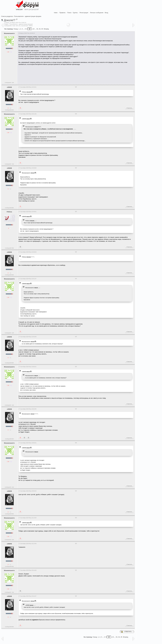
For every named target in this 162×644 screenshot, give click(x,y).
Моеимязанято (9, 33)
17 (25, 29)
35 (42, 29)
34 (40, 29)
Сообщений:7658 (9, 248)
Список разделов (7, 16)
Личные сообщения (97, 13)
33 (37, 29)
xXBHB (9, 87)
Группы (75, 13)
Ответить (129, 108)
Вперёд (46, 29)
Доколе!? (10, 20)
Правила (62, 13)
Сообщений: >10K (9, 83)
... (35, 221)
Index (56, 13)
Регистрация (84, 13)
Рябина (24, 92)
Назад (16, 29)
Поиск (69, 13)
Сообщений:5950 (9, 110)
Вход (106, 13)
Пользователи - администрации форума (28, 16)
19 (34, 29)
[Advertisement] (59, 74)
